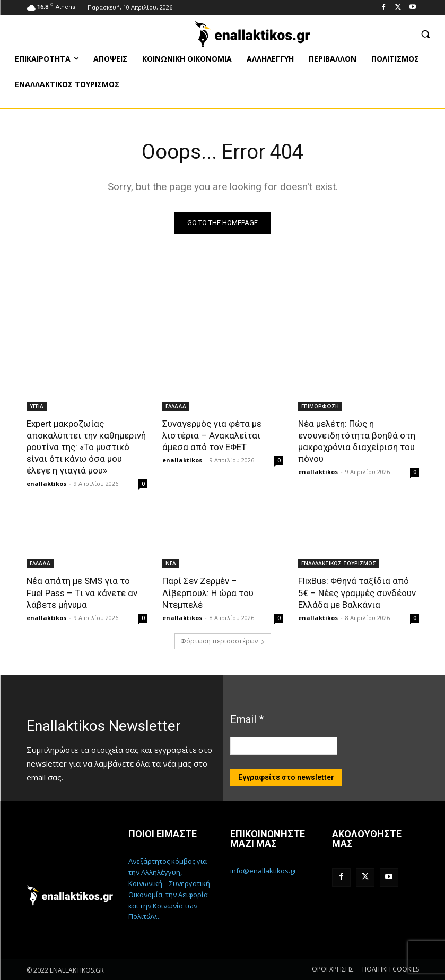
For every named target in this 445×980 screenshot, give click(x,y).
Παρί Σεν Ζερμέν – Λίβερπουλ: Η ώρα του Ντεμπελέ (208, 592)
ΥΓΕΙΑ (37, 406)
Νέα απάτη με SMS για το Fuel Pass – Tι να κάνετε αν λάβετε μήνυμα (82, 592)
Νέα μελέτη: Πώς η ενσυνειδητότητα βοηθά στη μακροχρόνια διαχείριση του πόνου (357, 441)
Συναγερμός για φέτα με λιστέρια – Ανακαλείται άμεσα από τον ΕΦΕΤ (212, 435)
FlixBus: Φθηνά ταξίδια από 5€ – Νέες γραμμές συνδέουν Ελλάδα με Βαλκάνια (357, 592)
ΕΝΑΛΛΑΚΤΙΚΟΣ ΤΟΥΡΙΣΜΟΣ (339, 563)
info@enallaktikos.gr (263, 871)
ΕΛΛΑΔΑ (176, 406)
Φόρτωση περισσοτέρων (223, 641)
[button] (425, 34)
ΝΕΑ (171, 563)
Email (247, 719)
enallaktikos (46, 483)
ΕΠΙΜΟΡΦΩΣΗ (320, 406)
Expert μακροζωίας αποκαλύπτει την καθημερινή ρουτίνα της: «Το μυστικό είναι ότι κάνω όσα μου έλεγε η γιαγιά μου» (86, 447)
